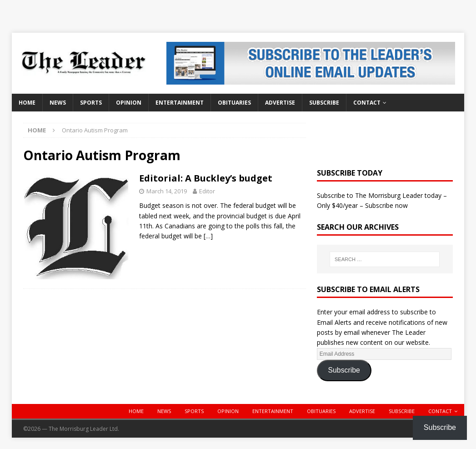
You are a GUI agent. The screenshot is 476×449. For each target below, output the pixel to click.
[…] (208, 236)
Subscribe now (386, 205)
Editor (207, 191)
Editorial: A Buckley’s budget (206, 178)
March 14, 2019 (167, 191)
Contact (367, 103)
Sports (91, 103)
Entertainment (180, 103)
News (58, 103)
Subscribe (324, 103)
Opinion (129, 103)
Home (27, 103)
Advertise (280, 103)
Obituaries (234, 103)
